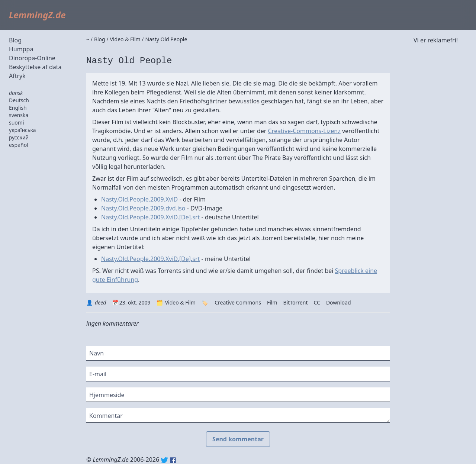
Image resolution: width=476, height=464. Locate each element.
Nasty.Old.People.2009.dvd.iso (143, 208)
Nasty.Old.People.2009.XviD (139, 199)
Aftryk (17, 76)
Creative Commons (238, 302)
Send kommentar (238, 439)
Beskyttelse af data (35, 67)
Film (272, 302)
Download (339, 302)
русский (19, 137)
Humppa (21, 49)
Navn (97, 353)
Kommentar (106, 416)
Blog (15, 40)
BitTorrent (296, 302)
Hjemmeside (107, 395)
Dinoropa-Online (32, 58)
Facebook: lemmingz (173, 460)
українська (22, 130)
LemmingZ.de (37, 15)
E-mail (98, 374)
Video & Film (180, 302)
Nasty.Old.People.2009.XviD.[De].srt (150, 217)
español (19, 145)
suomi (17, 123)
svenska (19, 115)
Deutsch (19, 100)
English (18, 108)
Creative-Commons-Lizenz (304, 131)
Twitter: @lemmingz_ (164, 460)
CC (317, 302)
